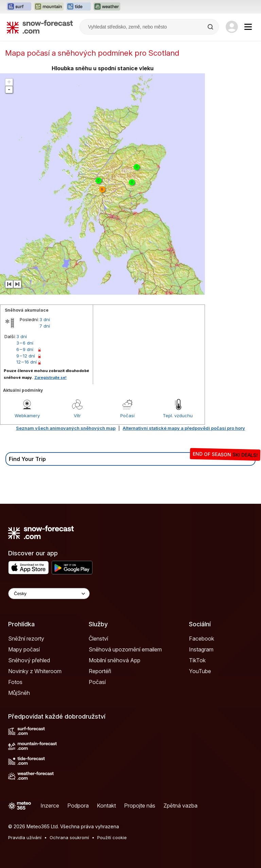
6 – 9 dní (25, 349)
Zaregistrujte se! (50, 377)
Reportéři (100, 671)
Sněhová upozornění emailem (125, 649)
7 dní (45, 326)
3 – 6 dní (25, 343)
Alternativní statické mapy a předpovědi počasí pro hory (184, 428)
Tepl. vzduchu (178, 415)
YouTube (200, 671)
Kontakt (106, 806)
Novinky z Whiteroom (35, 671)
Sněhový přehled (29, 660)
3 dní (45, 319)
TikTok (197, 660)
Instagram (201, 649)
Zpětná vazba (180, 806)
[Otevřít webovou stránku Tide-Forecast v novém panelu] (79, 7)
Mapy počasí (24, 649)
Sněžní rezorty (26, 639)
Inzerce (50, 806)
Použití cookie (112, 837)
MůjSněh (19, 693)
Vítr (77, 415)
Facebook (202, 639)
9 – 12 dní (26, 356)
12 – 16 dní (27, 362)
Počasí (127, 415)
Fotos (15, 682)
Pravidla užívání (25, 837)
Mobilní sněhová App (115, 660)
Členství (98, 639)
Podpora (78, 806)
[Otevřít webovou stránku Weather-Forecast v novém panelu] (107, 7)
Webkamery (27, 415)
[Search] (211, 27)
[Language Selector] (49, 594)
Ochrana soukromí (69, 837)
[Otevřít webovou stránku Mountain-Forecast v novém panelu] (49, 7)
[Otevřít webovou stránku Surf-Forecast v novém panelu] (19, 7)
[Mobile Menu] (248, 27)
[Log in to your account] (232, 27)
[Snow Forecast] (40, 27)
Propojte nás (140, 806)
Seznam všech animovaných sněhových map (66, 428)
